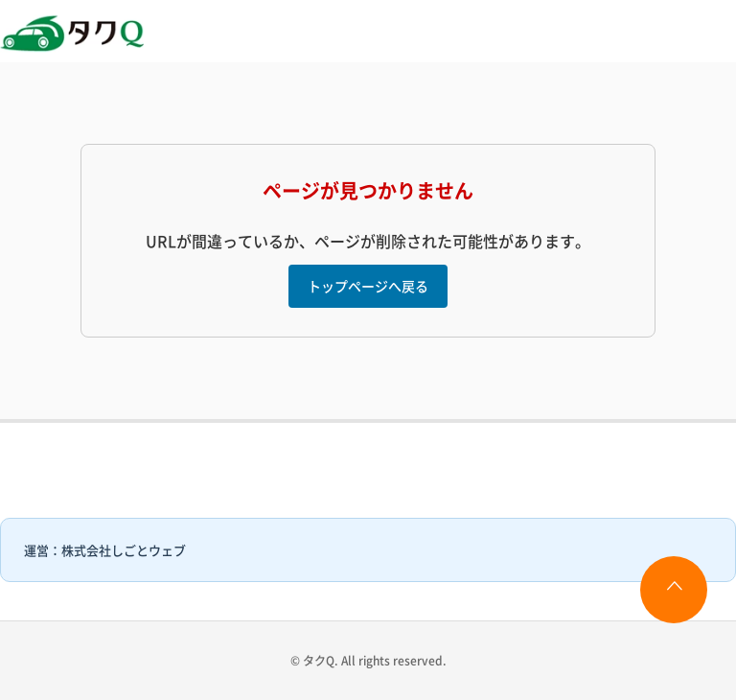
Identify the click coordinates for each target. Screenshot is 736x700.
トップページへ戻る (368, 286)
